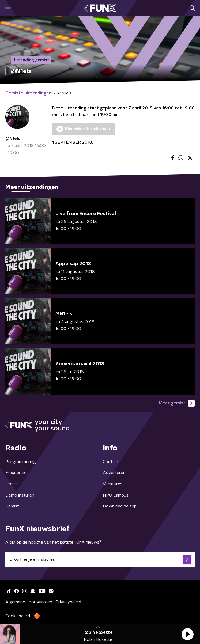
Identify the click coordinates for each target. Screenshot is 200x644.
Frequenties (17, 473)
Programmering (21, 462)
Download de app (120, 506)
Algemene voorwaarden (29, 602)
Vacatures (113, 484)
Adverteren (114, 473)
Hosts (11, 484)
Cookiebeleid (18, 616)
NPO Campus (116, 495)
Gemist (12, 506)
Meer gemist (177, 403)
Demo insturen (20, 495)
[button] (187, 634)
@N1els (13, 139)
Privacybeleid (68, 602)
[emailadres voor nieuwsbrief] (100, 559)
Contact (111, 462)
